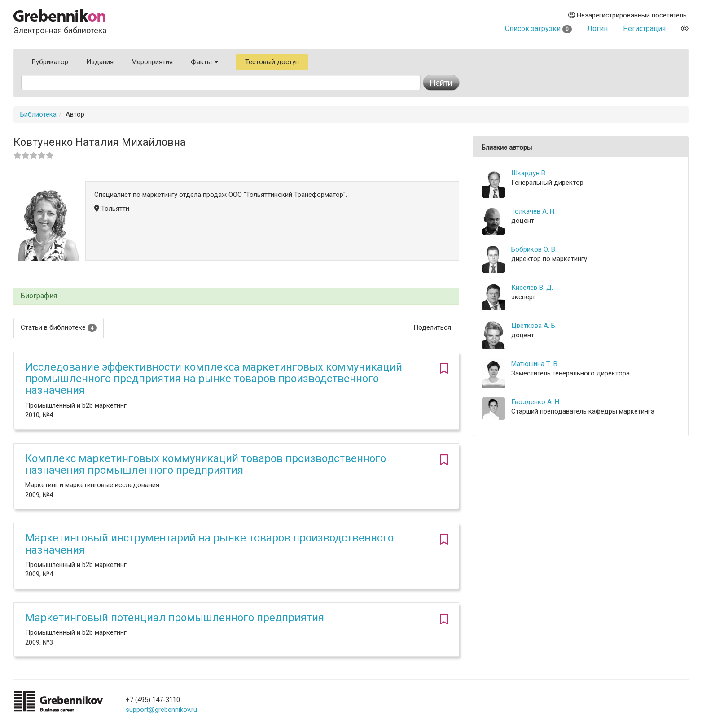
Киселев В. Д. (532, 288)
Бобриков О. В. (534, 249)
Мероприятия (152, 62)
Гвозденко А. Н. (536, 402)
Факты (204, 62)
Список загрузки (538, 28)
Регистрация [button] (644, 28)
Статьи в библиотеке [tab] (59, 328)
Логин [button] (597, 28)
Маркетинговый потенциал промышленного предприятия (175, 618)
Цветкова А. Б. (534, 326)
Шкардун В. (529, 173)
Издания (100, 62)
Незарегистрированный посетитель (627, 15)
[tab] (236, 296)
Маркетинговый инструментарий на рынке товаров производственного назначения (209, 544)
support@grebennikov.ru (161, 710)
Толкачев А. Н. (533, 211)
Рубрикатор (50, 62)
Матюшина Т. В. (535, 364)
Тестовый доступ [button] (272, 62)
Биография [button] (39, 296)
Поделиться (432, 327)
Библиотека (38, 114)
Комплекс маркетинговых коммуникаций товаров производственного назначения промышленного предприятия (206, 464)
